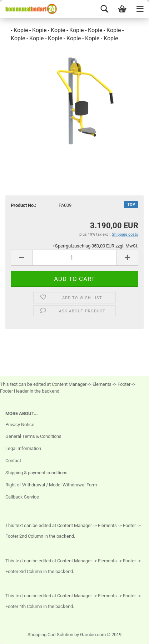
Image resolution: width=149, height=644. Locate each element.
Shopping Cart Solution (50, 635)
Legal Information (23, 448)
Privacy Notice (20, 425)
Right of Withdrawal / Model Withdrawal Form (51, 485)
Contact (13, 461)
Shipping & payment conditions (36, 473)
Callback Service (22, 497)
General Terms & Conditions (33, 436)
